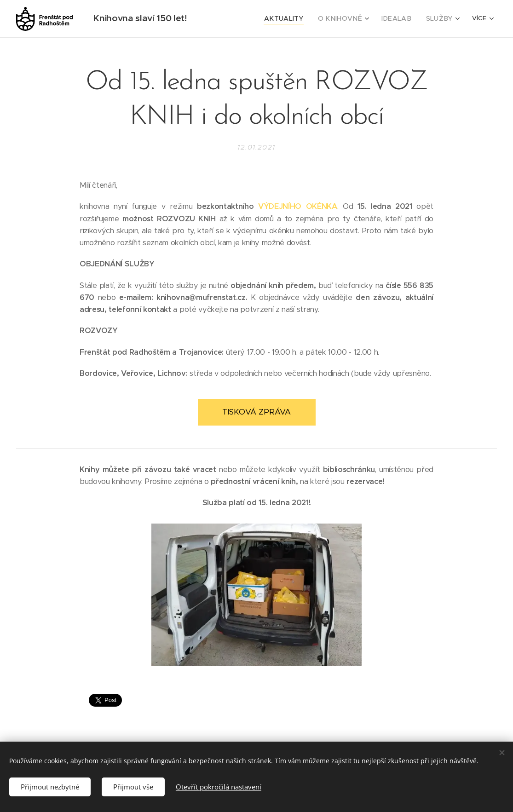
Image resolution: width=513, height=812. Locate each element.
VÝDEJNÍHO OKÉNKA (298, 206)
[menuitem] (242, 19)
